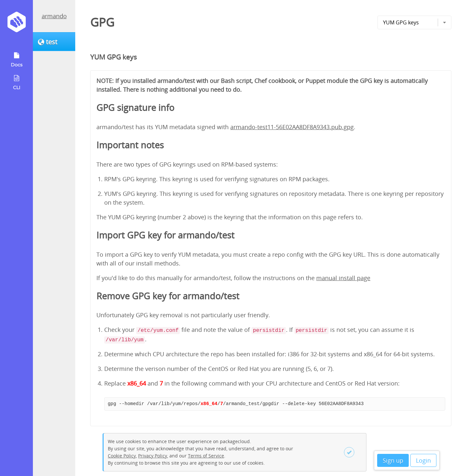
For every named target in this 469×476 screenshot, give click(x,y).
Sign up (393, 460)
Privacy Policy (153, 456)
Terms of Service (206, 456)
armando (54, 16)
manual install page (343, 278)
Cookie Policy (122, 456)
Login (423, 460)
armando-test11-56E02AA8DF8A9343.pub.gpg (292, 127)
